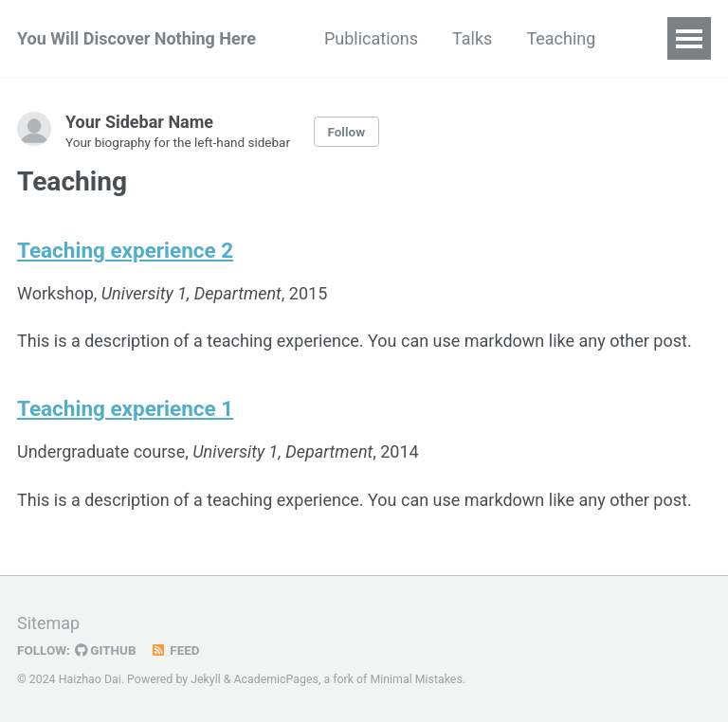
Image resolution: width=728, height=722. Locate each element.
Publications (371, 38)
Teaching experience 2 (125, 250)
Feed (175, 650)
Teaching (561, 38)
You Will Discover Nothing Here (136, 38)
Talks (472, 38)
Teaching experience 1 (125, 408)
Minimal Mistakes (416, 679)
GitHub (106, 650)
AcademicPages (276, 679)
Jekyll (206, 679)
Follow (346, 132)
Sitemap (48, 623)
